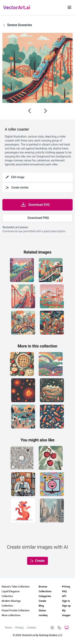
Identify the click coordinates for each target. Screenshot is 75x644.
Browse (43, 587)
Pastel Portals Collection (16, 610)
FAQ (64, 591)
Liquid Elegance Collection (11, 594)
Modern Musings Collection (11, 603)
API (64, 596)
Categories (45, 596)
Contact (32, 628)
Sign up (66, 606)
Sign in (66, 601)
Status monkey (43, 613)
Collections (45, 591)
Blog (41, 606)
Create (42, 601)
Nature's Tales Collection (16, 587)
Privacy (19, 628)
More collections (11, 615)
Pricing (66, 587)
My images (66, 613)
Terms (8, 628)
